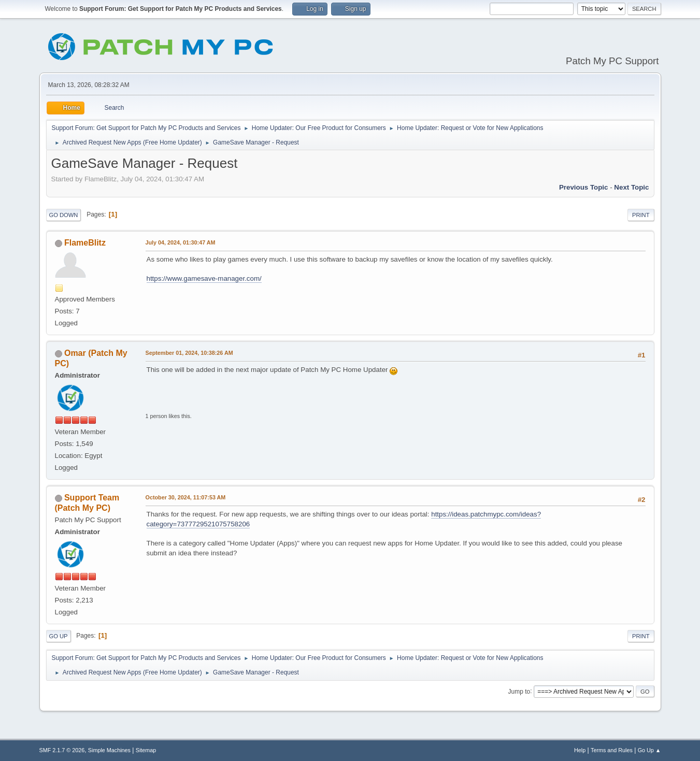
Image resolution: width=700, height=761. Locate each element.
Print (641, 215)
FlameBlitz (85, 243)
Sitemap (146, 750)
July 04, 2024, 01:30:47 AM (181, 242)
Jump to (519, 691)
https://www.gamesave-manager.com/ (204, 278)
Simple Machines (109, 750)
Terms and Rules (612, 750)
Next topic (631, 187)
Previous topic (584, 187)
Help (580, 750)
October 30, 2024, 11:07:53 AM (186, 497)
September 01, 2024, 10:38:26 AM (189, 353)
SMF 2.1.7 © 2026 (62, 750)
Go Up (59, 636)
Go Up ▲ (649, 750)
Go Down (64, 215)
